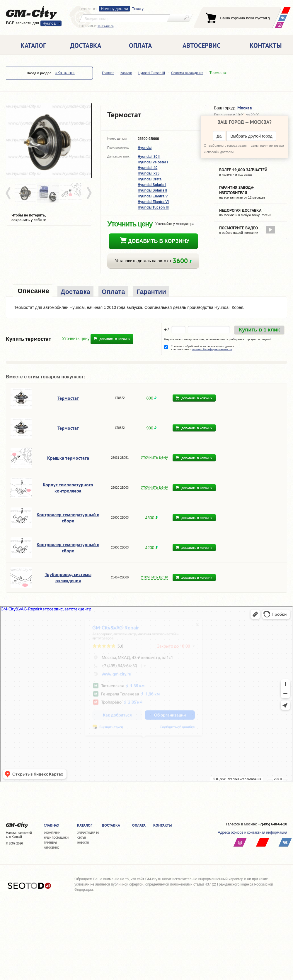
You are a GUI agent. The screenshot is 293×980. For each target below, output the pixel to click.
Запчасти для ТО (88, 833)
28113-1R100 (106, 26)
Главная (108, 73)
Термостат (68, 398)
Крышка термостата (68, 458)
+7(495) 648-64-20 (272, 824)
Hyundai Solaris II (153, 191)
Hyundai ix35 (149, 174)
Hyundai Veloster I (153, 162)
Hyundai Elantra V (153, 196)
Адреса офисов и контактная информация (253, 832)
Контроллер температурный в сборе (68, 518)
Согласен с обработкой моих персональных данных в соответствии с (203, 348)
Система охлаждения (187, 73)
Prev (9, 193)
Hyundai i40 (148, 168)
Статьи (82, 838)
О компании (52, 833)
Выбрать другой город (251, 136)
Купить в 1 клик (259, 330)
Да (219, 136)
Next (89, 193)
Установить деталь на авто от (153, 261)
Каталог (126, 73)
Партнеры (50, 843)
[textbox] (125, 18)
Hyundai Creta (150, 179)
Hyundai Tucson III (152, 73)
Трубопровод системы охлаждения (68, 577)
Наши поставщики (56, 838)
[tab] (33, 291)
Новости (83, 843)
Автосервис (52, 848)
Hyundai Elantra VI (153, 202)
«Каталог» (65, 73)
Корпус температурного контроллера (68, 488)
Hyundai (50, 23)
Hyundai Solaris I (152, 185)
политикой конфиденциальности (212, 349)
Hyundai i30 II (149, 157)
